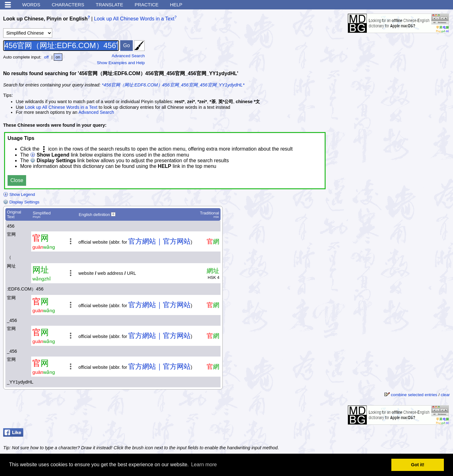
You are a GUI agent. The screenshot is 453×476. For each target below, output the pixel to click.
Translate (109, 5)
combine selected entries (414, 395)
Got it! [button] (418, 465)
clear (445, 395)
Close (17, 180)
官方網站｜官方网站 (159, 241)
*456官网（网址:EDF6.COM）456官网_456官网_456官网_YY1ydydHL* (173, 85)
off (46, 57)
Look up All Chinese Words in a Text (134, 19)
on (58, 57)
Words (31, 5)
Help (176, 5)
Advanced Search (128, 56)
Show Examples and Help (121, 63)
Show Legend (19, 194)
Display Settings (21, 202)
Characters (68, 5)
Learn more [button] (204, 465)
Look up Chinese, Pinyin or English (45, 19)
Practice (147, 5)
